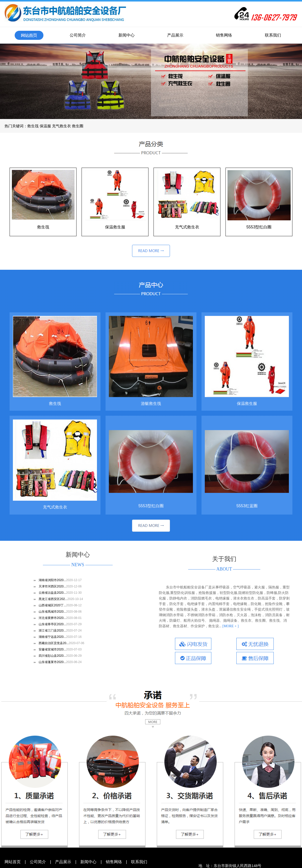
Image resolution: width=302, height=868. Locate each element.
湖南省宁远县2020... (52, 637)
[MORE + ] (230, 626)
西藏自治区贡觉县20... (54, 643)
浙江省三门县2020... (52, 631)
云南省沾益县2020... (52, 593)
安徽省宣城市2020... (52, 649)
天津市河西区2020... (52, 586)
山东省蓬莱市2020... (52, 662)
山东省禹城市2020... (52, 612)
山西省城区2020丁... (52, 605)
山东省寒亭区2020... (52, 624)
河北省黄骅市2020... (52, 618)
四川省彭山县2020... (52, 656)
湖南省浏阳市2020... (52, 580)
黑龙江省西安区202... (53, 599)
